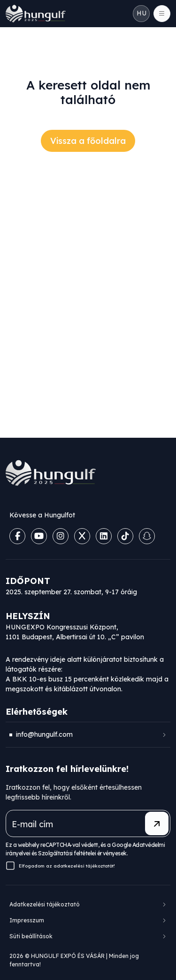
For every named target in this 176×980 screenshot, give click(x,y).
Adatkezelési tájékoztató (45, 904)
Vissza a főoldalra (88, 141)
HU (142, 13)
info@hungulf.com (44, 734)
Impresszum (27, 920)
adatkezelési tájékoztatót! (84, 866)
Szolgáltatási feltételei (67, 853)
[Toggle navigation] (162, 14)
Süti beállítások (31, 936)
